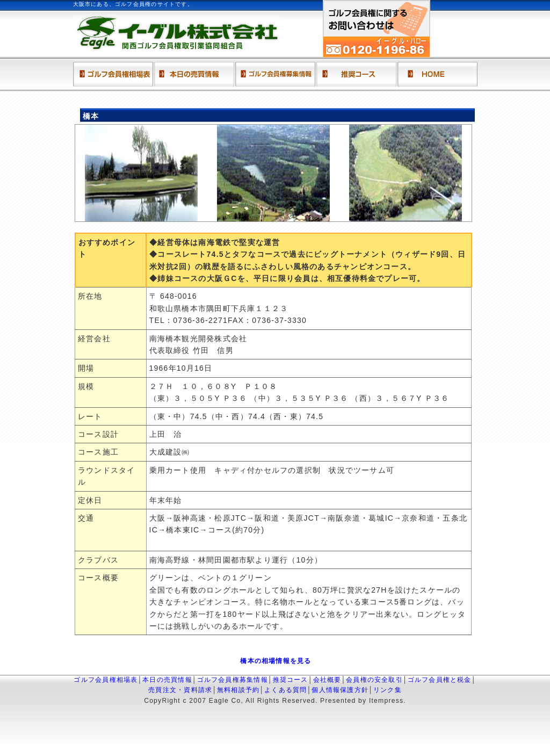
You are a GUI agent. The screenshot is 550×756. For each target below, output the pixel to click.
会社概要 (327, 680)
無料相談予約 (238, 690)
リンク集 (388, 690)
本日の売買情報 (167, 680)
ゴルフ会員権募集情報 (233, 680)
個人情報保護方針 (340, 690)
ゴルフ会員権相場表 (106, 680)
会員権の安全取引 (374, 680)
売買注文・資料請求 (180, 690)
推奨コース (291, 680)
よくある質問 (285, 690)
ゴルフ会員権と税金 (440, 680)
